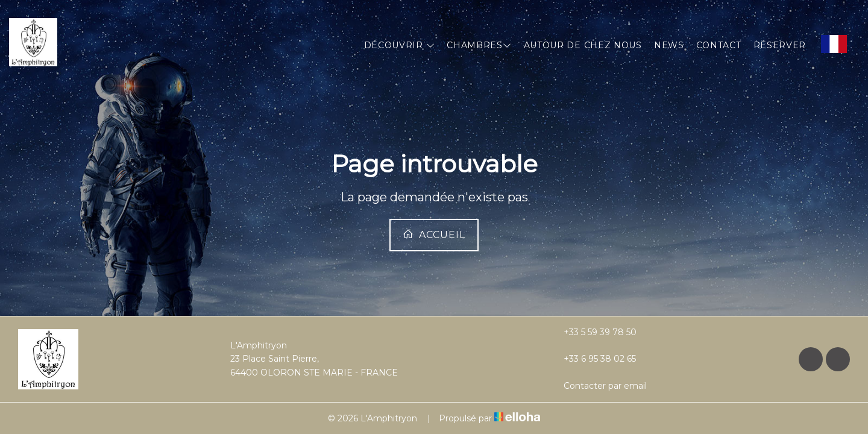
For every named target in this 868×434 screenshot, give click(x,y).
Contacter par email (598, 386)
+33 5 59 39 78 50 (593, 332)
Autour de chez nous (583, 45)
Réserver (780, 45)
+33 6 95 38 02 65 (593, 359)
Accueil (434, 234)
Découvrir (400, 45)
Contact (719, 45)
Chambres (479, 45)
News (669, 45)
